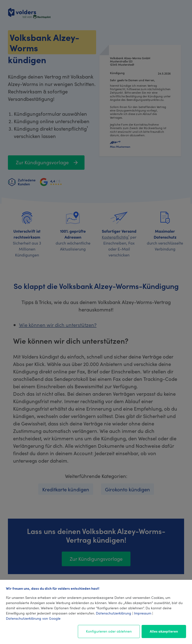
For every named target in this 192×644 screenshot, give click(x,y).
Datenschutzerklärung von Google (33, 618)
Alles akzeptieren (164, 631)
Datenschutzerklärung (114, 613)
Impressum (143, 613)
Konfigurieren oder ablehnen (109, 631)
